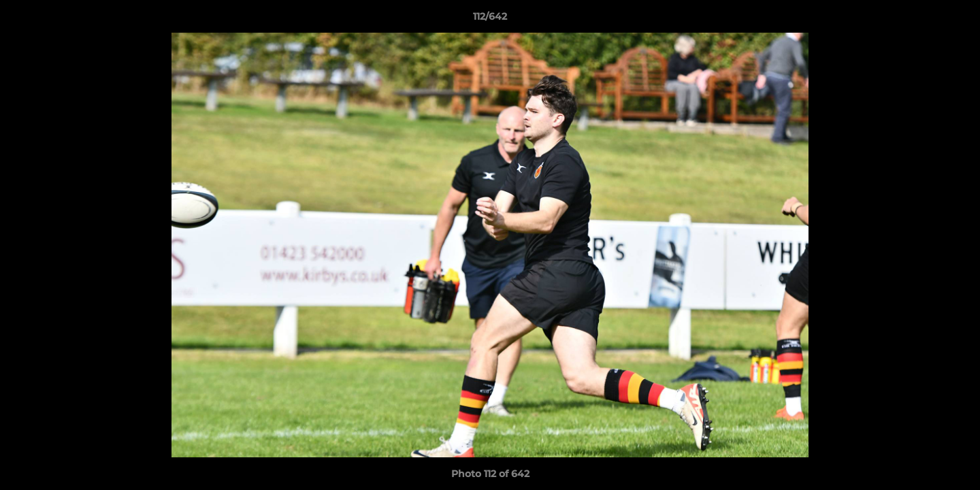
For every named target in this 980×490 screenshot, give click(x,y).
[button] (955, 20)
